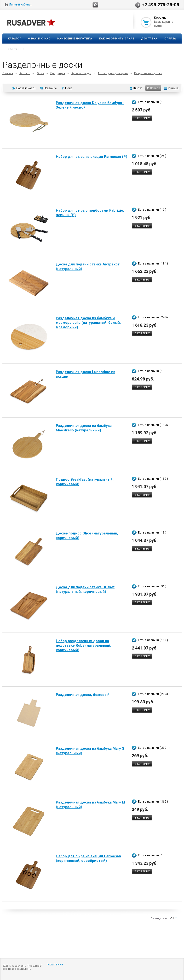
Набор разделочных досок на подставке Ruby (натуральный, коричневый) (83, 645)
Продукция (58, 73)
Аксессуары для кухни (113, 73)
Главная (8, 73)
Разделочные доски (148, 73)
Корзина (160, 18)
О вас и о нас (39, 39)
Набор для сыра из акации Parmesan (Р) (92, 157)
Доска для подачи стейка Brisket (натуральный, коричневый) (85, 589)
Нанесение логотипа (75, 39)
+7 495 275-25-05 (161, 5)
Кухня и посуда (81, 73)
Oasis (40, 73)
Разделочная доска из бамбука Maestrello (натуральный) (84, 428)
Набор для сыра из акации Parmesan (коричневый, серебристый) (88, 858)
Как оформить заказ (117, 39)
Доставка (149, 39)
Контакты (16, 49)
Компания (55, 964)
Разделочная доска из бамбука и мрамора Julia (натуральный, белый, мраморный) (88, 323)
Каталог (14, 39)
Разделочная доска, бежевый (83, 695)
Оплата (170, 39)
